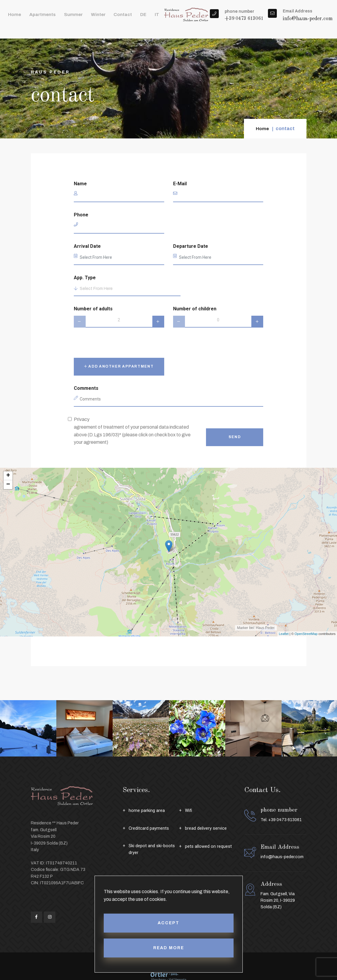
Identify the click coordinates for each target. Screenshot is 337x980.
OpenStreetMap (306, 634)
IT (133, 18)
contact (105, 18)
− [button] (8, 485)
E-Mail (180, 184)
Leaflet (284, 634)
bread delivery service (208, 828)
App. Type (85, 278)
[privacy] (70, 419)
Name (80, 184)
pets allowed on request (210, 846)
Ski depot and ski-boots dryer (154, 850)
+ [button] (8, 476)
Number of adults (93, 309)
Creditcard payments (150, 828)
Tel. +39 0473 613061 (281, 820)
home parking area (148, 810)
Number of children (195, 309)
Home (13, 18)
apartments (37, 18)
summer (63, 18)
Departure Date (191, 246)
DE (122, 18)
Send (235, 437)
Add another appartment (119, 366)
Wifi (189, 810)
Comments (86, 388)
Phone (81, 215)
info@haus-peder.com (308, 22)
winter (84, 18)
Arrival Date (87, 246)
